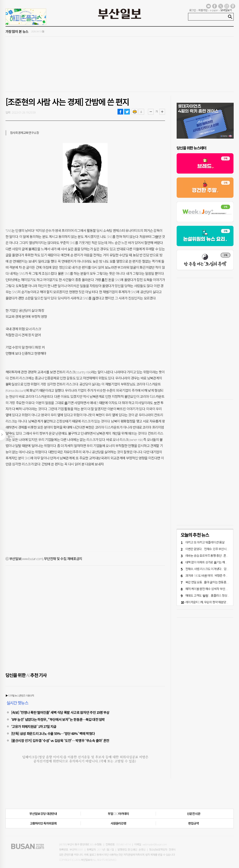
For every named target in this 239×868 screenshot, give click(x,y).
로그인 (193, 10)
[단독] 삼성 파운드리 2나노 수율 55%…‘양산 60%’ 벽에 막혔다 (53, 733)
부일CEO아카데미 (118, 814)
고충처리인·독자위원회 (43, 823)
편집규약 (193, 823)
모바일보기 (226, 10)
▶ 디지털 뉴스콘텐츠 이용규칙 (20, 696)
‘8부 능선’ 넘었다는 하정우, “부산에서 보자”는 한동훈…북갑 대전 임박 (58, 719)
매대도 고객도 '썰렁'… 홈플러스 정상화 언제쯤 (212, 596)
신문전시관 (193, 814)
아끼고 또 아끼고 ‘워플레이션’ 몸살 (205, 542)
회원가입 (203, 10)
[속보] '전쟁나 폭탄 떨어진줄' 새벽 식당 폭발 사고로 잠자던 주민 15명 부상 (60, 712)
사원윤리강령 (118, 823)
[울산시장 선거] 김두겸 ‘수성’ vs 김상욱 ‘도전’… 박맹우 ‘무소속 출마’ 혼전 (60, 740)
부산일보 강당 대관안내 (43, 814)
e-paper (214, 10)
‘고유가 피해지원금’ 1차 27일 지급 (34, 726)
